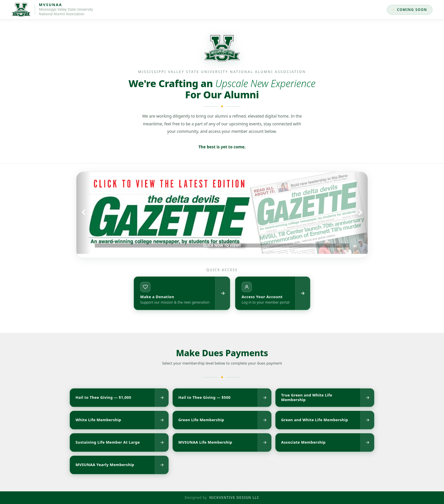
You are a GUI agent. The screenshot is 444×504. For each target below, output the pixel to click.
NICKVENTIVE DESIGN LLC (234, 498)
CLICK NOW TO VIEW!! (222, 245)
